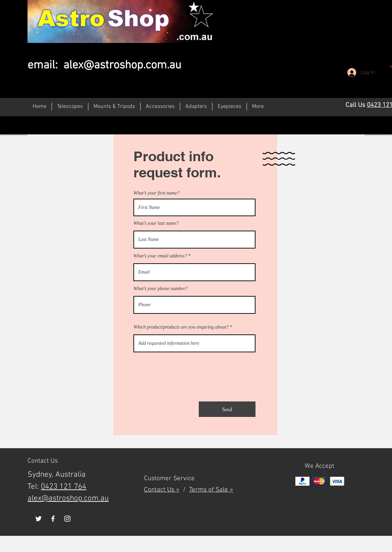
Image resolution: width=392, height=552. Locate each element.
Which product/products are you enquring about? (181, 327)
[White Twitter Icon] (39, 519)
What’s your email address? (160, 256)
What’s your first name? (156, 193)
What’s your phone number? (161, 289)
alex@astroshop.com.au (122, 65)
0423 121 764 (64, 487)
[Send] (227, 409)
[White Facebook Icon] (53, 519)
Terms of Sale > (211, 490)
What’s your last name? (156, 223)
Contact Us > (162, 490)
